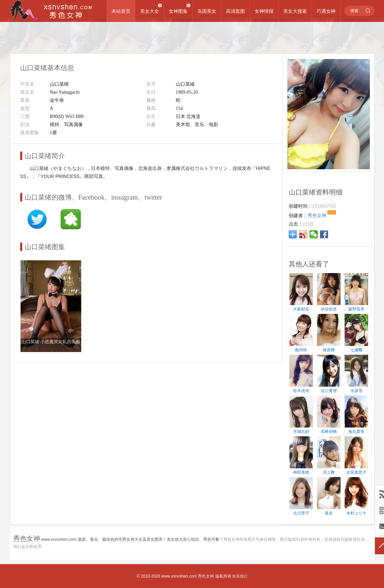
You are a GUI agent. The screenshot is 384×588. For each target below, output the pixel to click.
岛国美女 (207, 11)
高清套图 (235, 11)
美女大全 (150, 11)
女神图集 (178, 11)
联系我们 (240, 576)
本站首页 (121, 11)
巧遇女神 (326, 11)
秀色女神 (206, 576)
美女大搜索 (295, 11)
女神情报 (264, 11)
